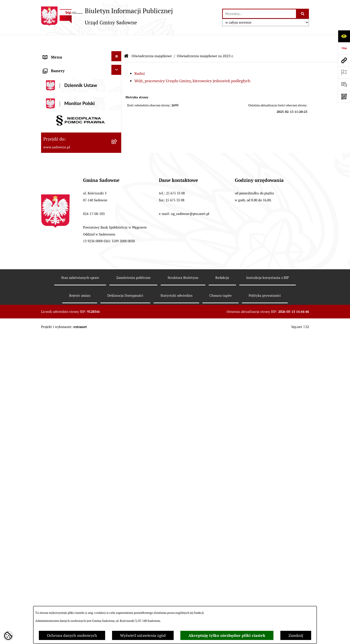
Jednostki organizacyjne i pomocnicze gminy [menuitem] (76, 107)
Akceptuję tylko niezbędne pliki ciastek (227, 635)
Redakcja (222, 603)
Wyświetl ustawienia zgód (143, 635)
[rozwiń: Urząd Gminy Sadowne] (117, 54)
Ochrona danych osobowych (72, 635)
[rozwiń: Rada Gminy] (117, 66)
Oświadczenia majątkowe (152, 41)
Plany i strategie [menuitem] (57, 79)
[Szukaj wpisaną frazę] (303, 14)
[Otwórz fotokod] (344, 97)
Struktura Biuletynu (183, 603)
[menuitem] (81, 142)
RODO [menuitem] (49, 382)
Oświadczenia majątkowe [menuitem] (65, 123)
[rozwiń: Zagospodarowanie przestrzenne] (117, 369)
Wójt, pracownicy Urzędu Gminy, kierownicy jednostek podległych (192, 66)
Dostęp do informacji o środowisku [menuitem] (74, 334)
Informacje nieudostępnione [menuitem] (68, 322)
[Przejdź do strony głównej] (107, 16)
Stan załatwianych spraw (80, 603)
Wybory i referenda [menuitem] (60, 358)
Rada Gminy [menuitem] (54, 66)
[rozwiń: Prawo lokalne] (117, 90)
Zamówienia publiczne (133, 603)
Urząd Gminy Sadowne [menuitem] (63, 54)
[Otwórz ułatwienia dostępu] (344, 36)
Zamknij (296, 635)
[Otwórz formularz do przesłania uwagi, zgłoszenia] (344, 84)
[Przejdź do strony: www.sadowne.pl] (344, 60)
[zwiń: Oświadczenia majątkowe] (117, 122)
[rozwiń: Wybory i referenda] (117, 357)
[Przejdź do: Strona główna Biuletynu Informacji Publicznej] (126, 41)
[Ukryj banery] (116, 395)
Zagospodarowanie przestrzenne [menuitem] (72, 370)
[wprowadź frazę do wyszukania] (259, 14)
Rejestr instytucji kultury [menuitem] (65, 346)
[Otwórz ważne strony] (344, 72)
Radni (140, 59)
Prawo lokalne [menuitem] (56, 91)
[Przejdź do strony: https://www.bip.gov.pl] (344, 48)
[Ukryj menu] (116, 41)
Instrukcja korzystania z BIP (268, 603)
